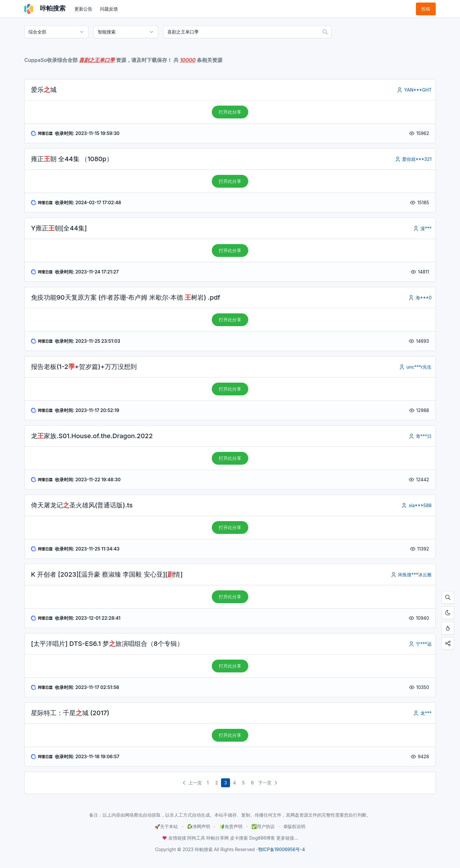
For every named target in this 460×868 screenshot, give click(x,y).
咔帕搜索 (45, 9)
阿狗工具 (196, 838)
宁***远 (420, 644)
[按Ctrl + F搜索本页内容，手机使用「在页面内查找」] (448, 597)
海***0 (420, 298)
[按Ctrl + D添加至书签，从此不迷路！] (448, 628)
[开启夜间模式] (448, 613)
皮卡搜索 (239, 838)
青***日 (420, 436)
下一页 (269, 783)
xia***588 (416, 505)
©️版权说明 (294, 826)
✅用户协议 (263, 826)
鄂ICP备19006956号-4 (282, 849)
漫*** (422, 228)
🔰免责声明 (231, 826)
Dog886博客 (262, 838)
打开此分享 (230, 112)
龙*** (422, 713)
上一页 (191, 783)
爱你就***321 (413, 159)
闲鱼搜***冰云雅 (411, 575)
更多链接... (287, 838)
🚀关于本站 (166, 826)
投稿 (426, 9)
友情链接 (175, 838)
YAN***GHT (414, 90)
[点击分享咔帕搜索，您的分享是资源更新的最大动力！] (448, 643)
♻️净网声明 (199, 826)
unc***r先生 (415, 367)
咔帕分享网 (218, 838)
